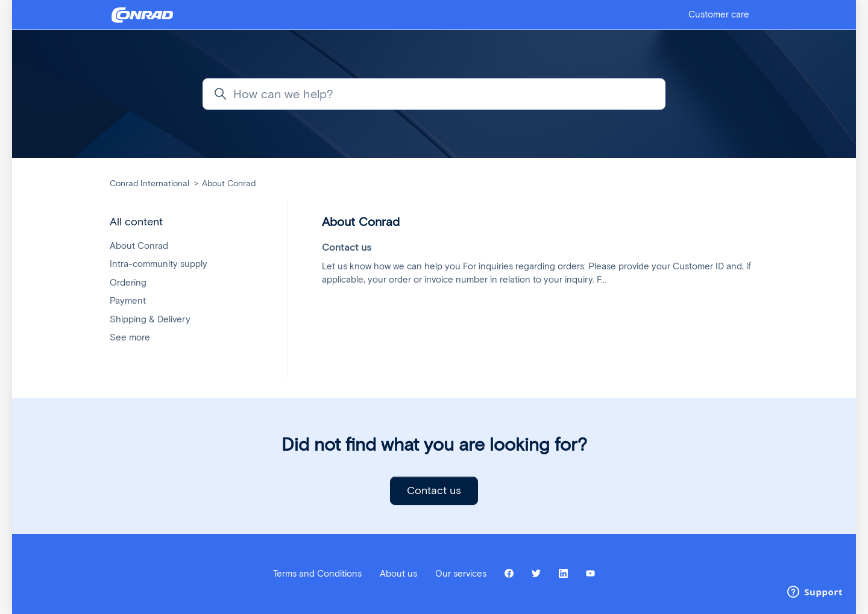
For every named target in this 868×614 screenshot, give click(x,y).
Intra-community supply (159, 264)
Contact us (434, 490)
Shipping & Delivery (150, 319)
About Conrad (229, 183)
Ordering (128, 283)
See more (130, 337)
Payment (128, 301)
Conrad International (149, 183)
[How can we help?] (434, 94)
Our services (461, 574)
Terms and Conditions (317, 574)
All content (136, 222)
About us (398, 574)
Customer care (719, 14)
